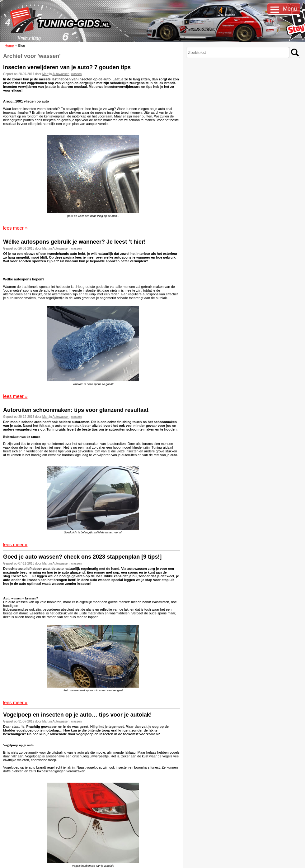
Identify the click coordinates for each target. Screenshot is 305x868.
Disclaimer (34, 861)
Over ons (12, 834)
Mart (45, 74)
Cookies (19, 861)
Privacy (11, 838)
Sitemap (5, 861)
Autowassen (61, 74)
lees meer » (15, 228)
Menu (290, 9)
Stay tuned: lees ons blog (82, 830)
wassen (77, 74)
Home (9, 45)
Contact (12, 830)
